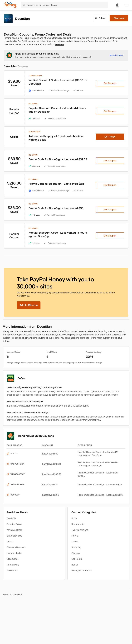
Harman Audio (14, 553)
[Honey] (10, 5)
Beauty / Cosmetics (81, 570)
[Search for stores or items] (64, 5)
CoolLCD (11, 518)
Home (6, 595)
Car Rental (77, 559)
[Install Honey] (116, 55)
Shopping (76, 547)
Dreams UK (12, 559)
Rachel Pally (13, 565)
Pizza (74, 518)
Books (75, 565)
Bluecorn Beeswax (16, 547)
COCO (10, 542)
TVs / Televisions (80, 530)
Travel (74, 542)
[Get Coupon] (110, 83)
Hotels (75, 536)
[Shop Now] (119, 18)
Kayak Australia (15, 530)
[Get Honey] (110, 137)
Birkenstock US (14, 536)
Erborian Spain (14, 524)
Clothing (76, 553)
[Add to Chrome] (29, 305)
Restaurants (78, 524)
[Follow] (100, 18)
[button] (126, 5)
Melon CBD (12, 570)
